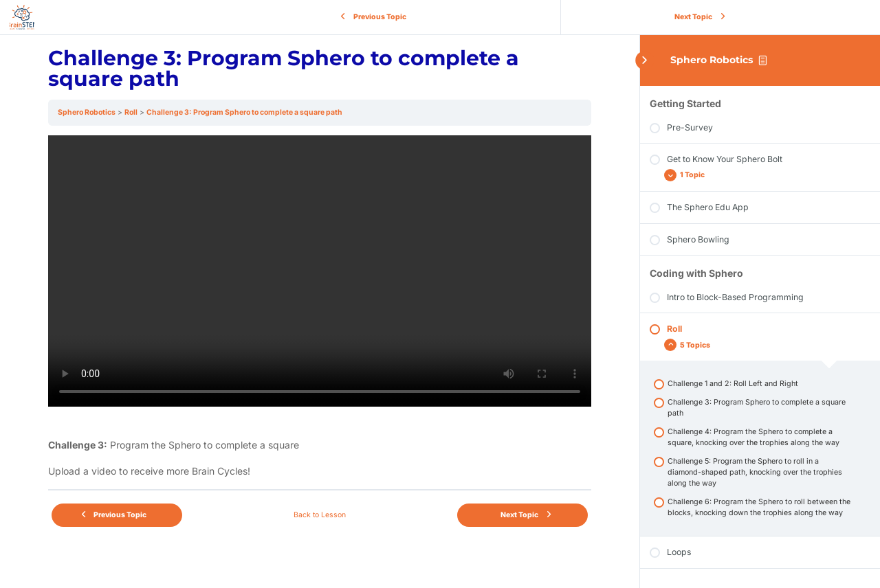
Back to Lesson (320, 515)
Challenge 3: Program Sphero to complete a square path (244, 112)
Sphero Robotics (712, 60)
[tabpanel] (320, 307)
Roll (131, 112)
